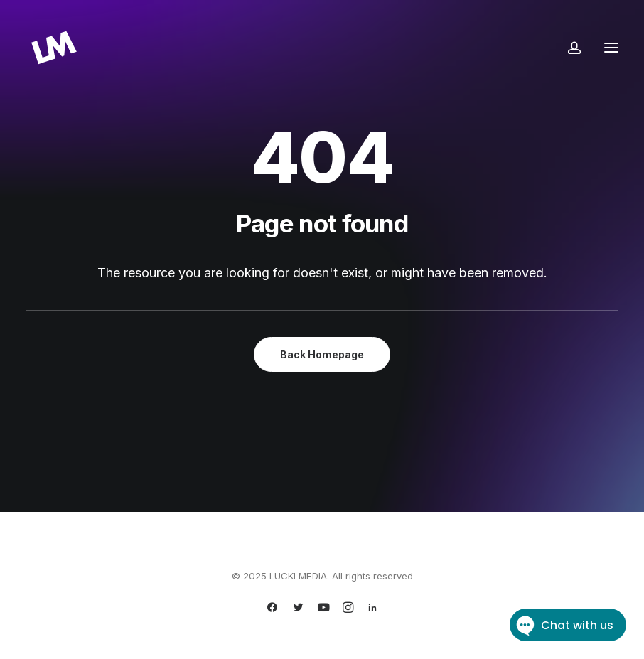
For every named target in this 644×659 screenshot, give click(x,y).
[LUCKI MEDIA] (54, 48)
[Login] (568, 48)
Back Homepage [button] (322, 354)
